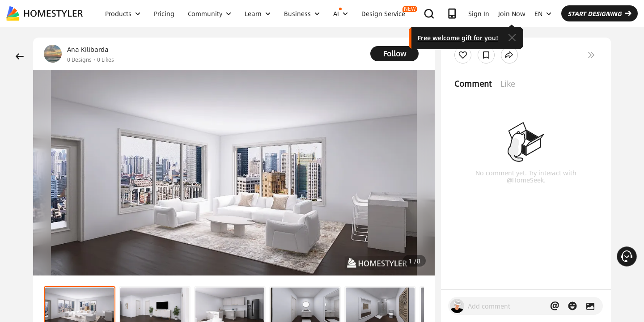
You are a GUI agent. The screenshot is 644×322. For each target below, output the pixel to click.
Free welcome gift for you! (458, 38)
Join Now (512, 13)
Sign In (479, 13)
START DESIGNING (600, 13)
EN (543, 13)
